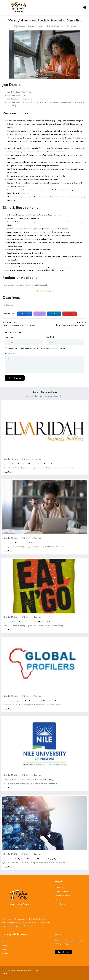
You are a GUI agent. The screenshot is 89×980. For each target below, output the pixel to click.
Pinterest (70, 314)
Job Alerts (58, 900)
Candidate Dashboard (63, 896)
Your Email (50, 337)
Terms (4, 949)
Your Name (9, 337)
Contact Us (5, 941)
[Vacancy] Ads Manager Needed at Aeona (20, 543)
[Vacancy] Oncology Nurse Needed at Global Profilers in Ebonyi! (30, 701)
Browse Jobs (59, 887)
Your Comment (11, 354)
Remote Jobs (59, 26)
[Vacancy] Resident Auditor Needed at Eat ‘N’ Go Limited (27, 622)
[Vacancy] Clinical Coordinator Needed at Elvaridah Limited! (28, 464)
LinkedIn (54, 314)
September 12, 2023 (35, 26)
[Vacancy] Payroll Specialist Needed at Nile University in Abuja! (29, 780)
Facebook (25, 314)
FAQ (3, 958)
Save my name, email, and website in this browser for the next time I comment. (37, 348)
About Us (5, 945)
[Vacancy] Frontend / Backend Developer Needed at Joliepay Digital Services (35, 859)
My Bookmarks (60, 904)
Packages (5, 954)
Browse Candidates (62, 891)
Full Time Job (50, 26)
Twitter (40, 314)
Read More (8, 472)
